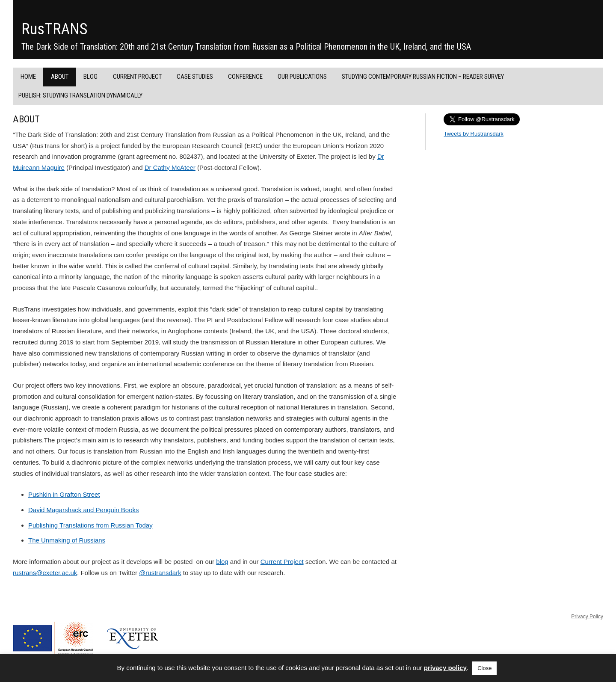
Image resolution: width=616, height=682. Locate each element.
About (60, 77)
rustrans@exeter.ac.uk (45, 573)
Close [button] (484, 668)
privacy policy (445, 668)
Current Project (282, 562)
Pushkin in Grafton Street (64, 494)
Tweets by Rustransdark (473, 134)
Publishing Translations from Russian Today (90, 525)
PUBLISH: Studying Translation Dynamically (80, 95)
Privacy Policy (587, 617)
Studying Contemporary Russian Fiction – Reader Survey (423, 77)
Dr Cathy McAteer (170, 168)
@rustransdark (160, 573)
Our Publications (302, 77)
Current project (137, 77)
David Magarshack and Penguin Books (84, 510)
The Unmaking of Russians (67, 540)
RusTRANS (54, 29)
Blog (90, 77)
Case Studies (195, 77)
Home (28, 77)
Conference (245, 77)
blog (222, 562)
